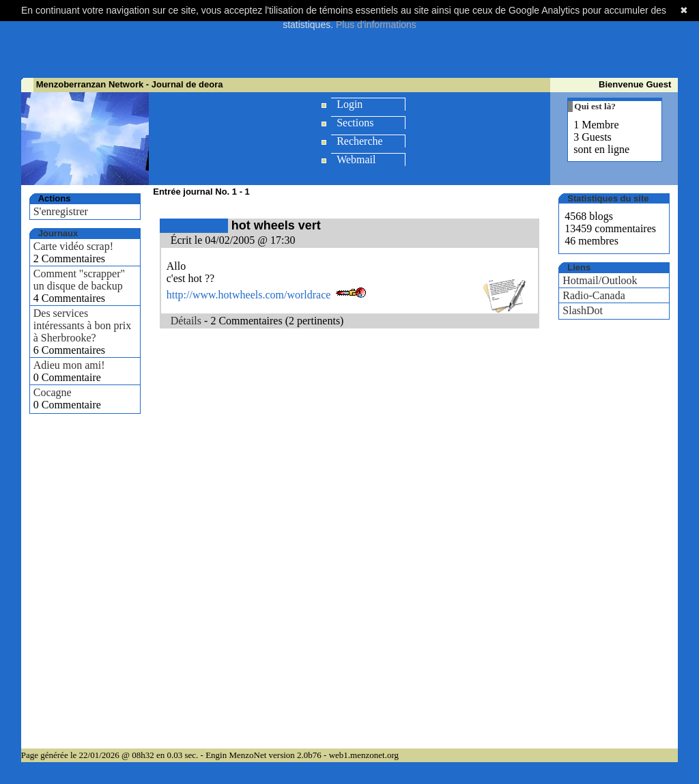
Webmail (356, 159)
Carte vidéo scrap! (73, 246)
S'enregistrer (61, 211)
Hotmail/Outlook (600, 280)
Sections (355, 123)
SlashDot (583, 310)
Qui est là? (595, 106)
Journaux (58, 233)
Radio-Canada (594, 295)
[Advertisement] (349, 44)
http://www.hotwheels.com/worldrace (249, 295)
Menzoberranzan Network (90, 84)
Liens (579, 267)
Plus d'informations (376, 25)
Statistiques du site (608, 198)
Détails (186, 321)
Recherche (360, 141)
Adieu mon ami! (69, 365)
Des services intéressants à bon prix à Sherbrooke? (83, 325)
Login (349, 104)
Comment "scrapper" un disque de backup (79, 280)
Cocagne (53, 392)
